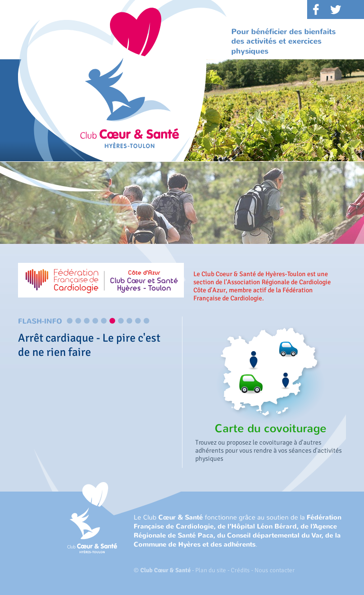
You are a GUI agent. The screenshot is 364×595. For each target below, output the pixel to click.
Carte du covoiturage (271, 428)
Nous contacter (275, 570)
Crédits (240, 570)
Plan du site (211, 570)
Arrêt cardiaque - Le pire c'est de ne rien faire (89, 345)
